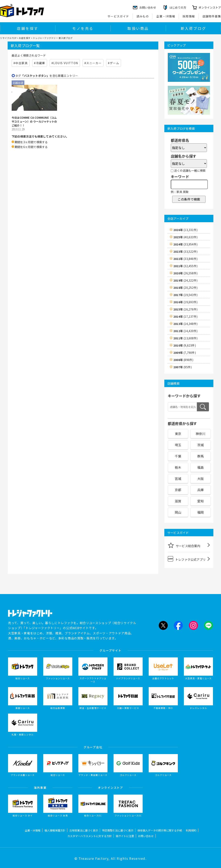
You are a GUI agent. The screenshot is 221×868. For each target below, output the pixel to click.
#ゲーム (114, 63)
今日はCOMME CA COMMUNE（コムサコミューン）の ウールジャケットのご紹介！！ (34, 122)
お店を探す (25, 38)
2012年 (185, 331)
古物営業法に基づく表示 (84, 830)
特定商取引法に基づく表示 (118, 830)
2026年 (185, 230)
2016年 (185, 302)
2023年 (185, 251)
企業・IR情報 (166, 16)
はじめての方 (178, 7)
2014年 (185, 316)
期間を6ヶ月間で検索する (31, 147)
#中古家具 (21, 63)
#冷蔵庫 (40, 63)
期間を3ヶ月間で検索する (31, 142)
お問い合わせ (146, 836)
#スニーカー (93, 63)
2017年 (185, 295)
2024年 (185, 244)
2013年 (185, 324)
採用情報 (189, 16)
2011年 (185, 338)
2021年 (185, 266)
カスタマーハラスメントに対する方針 (90, 836)
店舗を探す (28, 28)
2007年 (183, 367)
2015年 (185, 309)
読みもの (143, 16)
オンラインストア (210, 7)
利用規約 (191, 830)
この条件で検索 (189, 199)
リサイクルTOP (8, 38)
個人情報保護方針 (55, 830)
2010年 (185, 345)
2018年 (185, 288)
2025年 (185, 237)
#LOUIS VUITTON (65, 63)
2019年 (185, 280)
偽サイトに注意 (125, 836)
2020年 (185, 273)
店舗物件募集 (212, 16)
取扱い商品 (138, 28)
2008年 (183, 360)
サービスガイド (118, 16)
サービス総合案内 (184, 545)
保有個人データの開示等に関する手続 (160, 830)
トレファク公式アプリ (187, 559)
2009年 (185, 353)
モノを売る (83, 28)
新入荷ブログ (193, 28)
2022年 (185, 259)
